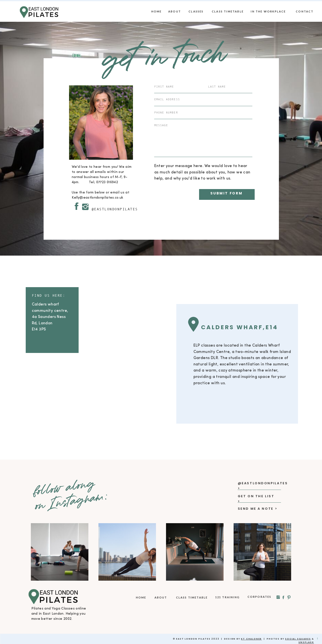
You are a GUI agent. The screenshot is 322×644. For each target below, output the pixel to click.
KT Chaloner (251, 639)
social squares (298, 639)
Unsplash (306, 642)
